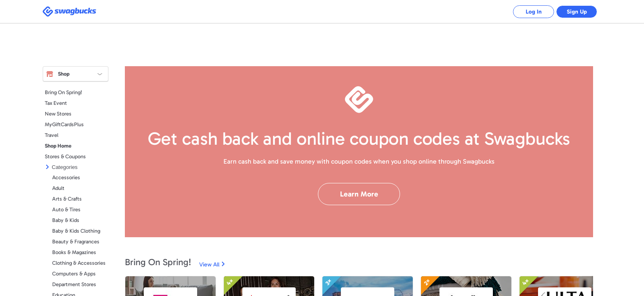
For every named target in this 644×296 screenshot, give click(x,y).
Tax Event (56, 103)
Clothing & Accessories (79, 263)
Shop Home (58, 146)
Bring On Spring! (63, 92)
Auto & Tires (66, 209)
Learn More (359, 194)
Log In (534, 12)
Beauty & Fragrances (76, 242)
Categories (65, 167)
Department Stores (74, 284)
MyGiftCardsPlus (64, 124)
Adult (58, 188)
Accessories (66, 177)
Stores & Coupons (65, 156)
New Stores (58, 114)
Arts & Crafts (67, 199)
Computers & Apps (74, 274)
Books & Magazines (74, 252)
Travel (52, 135)
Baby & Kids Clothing (76, 231)
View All (209, 265)
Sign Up (577, 12)
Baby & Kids (66, 220)
